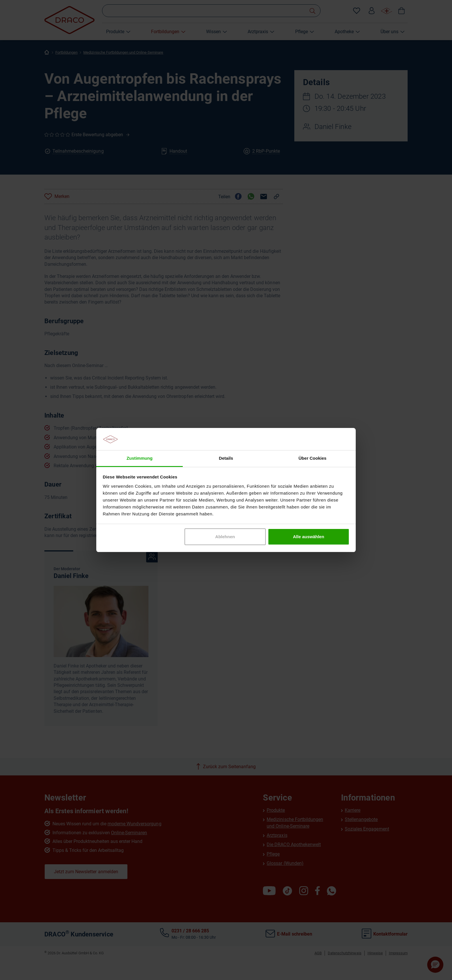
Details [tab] (226, 458)
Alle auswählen (308, 537)
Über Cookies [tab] (313, 458)
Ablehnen (225, 537)
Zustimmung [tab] (140, 458)
